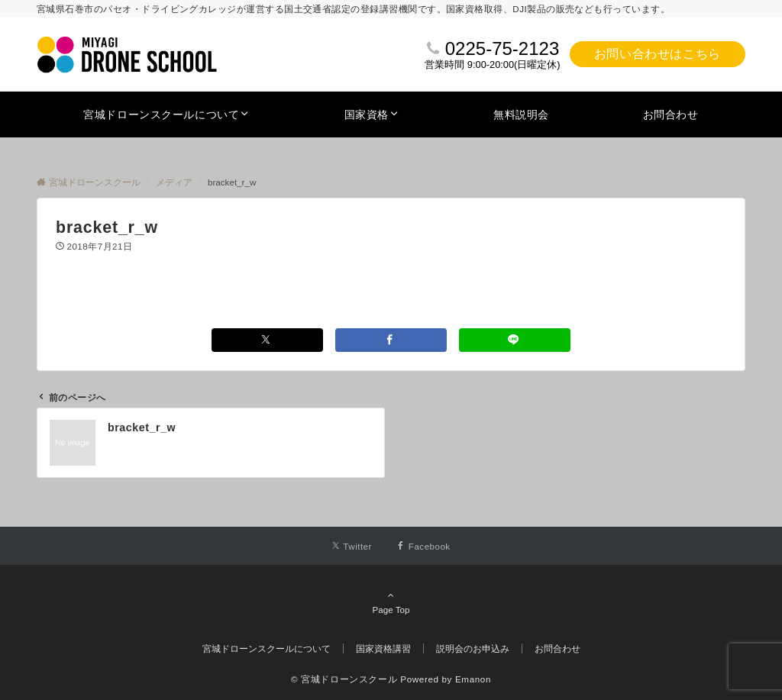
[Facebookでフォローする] (423, 546)
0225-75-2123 (502, 48)
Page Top (391, 602)
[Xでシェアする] (267, 340)
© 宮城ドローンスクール (344, 679)
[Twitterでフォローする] (352, 546)
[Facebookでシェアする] (391, 340)
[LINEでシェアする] (515, 340)
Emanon (473, 679)
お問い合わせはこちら (658, 54)
